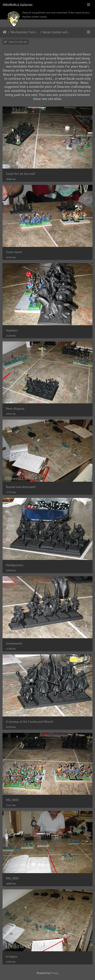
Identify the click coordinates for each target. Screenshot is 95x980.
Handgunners (15, 565)
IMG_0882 (12, 878)
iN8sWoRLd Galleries (18, 5)
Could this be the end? (21, 174)
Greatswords (14, 643)
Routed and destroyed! (21, 487)
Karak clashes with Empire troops (57, 32)
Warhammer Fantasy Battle (25, 32)
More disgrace (15, 409)
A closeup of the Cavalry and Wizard (29, 722)
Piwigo (55, 973)
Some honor (14, 252)
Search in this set (16, 42)
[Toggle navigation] (89, 5)
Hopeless (12, 330)
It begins (12, 956)
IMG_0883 (12, 800)
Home (5, 32)
